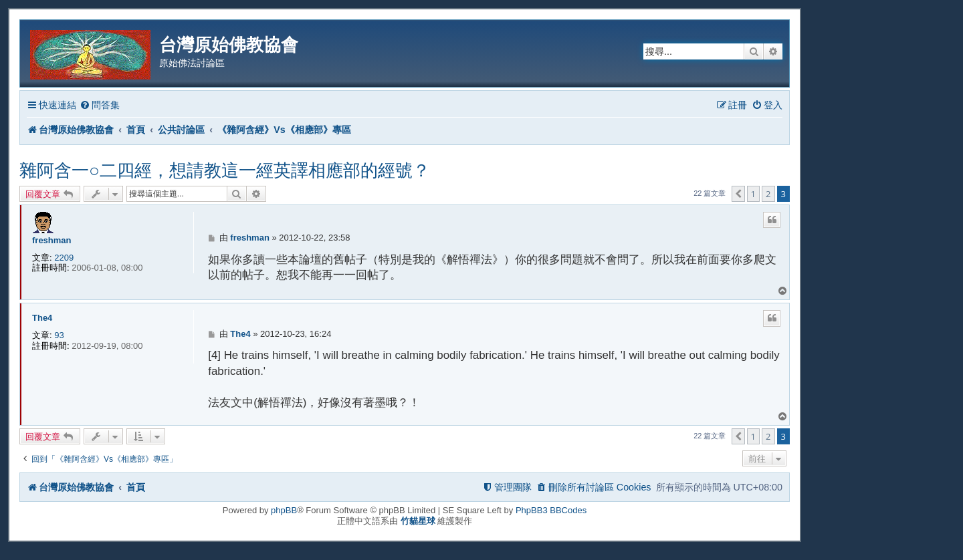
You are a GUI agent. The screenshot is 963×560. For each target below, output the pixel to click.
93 (59, 335)
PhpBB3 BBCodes (551, 510)
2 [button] (768, 194)
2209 (64, 258)
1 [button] (753, 194)
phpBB (284, 510)
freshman (52, 240)
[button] (738, 194)
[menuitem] (100, 105)
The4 (42, 318)
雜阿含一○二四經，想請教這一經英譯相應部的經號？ (225, 170)
